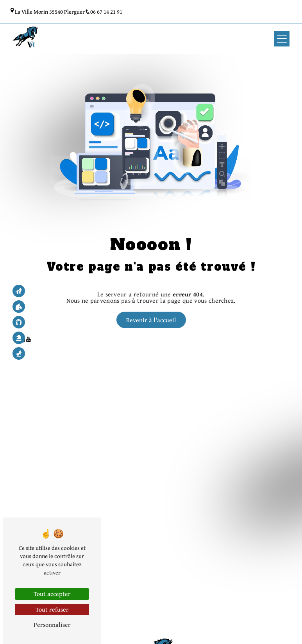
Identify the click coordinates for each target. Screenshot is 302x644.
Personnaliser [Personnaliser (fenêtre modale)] (52, 624)
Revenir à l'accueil (151, 320)
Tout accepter (52, 594)
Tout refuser (52, 609)
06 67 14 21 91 (104, 12)
